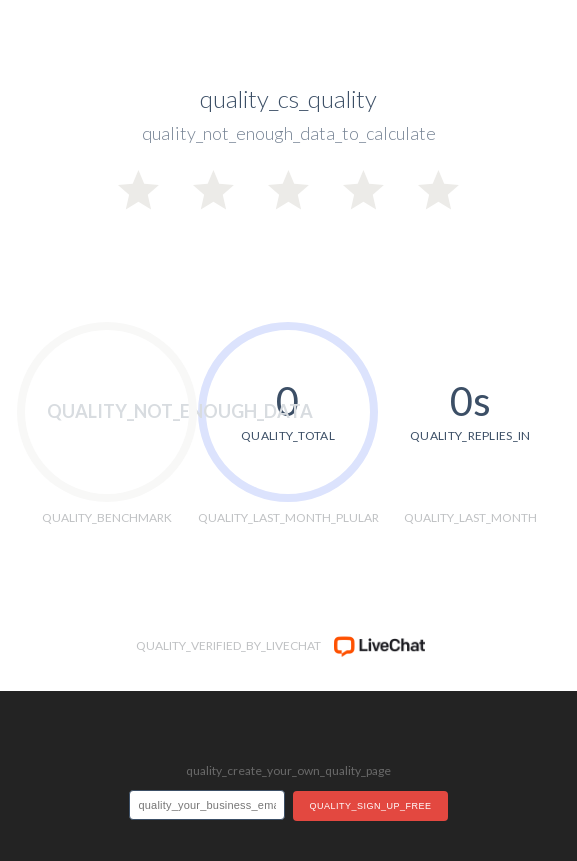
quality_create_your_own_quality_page (288, 770)
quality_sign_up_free (370, 806)
